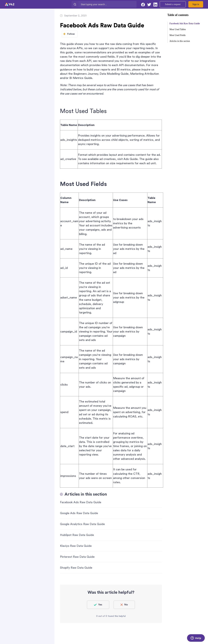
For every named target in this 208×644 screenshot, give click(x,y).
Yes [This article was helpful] (100, 605)
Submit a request (173, 4)
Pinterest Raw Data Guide (77, 557)
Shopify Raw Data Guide (76, 568)
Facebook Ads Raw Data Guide (81, 502)
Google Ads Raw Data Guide (79, 513)
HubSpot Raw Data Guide (77, 535)
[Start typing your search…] (107, 4)
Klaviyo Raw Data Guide (76, 546)
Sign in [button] (196, 4)
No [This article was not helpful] (126, 605)
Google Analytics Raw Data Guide (82, 524)
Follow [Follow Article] (71, 34)
